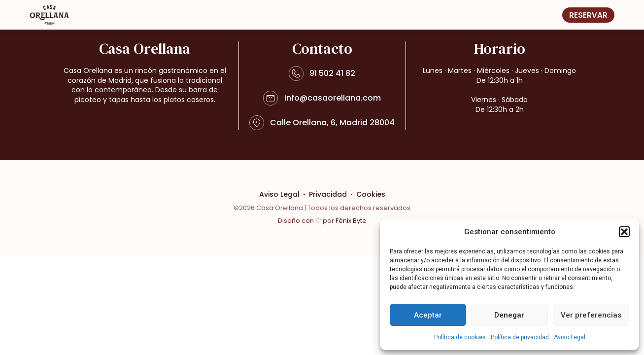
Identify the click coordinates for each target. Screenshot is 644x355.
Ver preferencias (591, 315)
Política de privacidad (520, 337)
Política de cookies (460, 337)
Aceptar (428, 315)
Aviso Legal (570, 337)
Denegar (509, 315)
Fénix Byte (351, 221)
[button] (624, 232)
